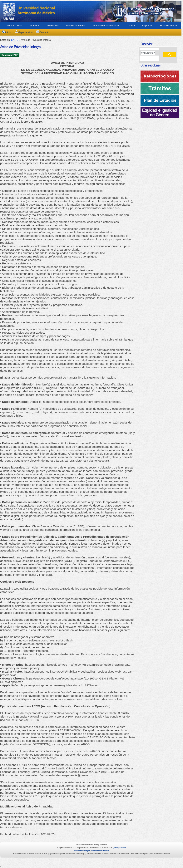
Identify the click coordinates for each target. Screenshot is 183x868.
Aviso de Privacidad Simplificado (100, 851)
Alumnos (35, 25)
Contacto (43, 32)
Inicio (7, 32)
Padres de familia (76, 25)
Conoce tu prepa (13, 25)
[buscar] (148, 53)
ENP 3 (15, 40)
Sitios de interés (168, 25)
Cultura (131, 25)
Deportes (147, 25)
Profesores (53, 25)
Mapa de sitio (24, 32)
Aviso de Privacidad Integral (82, 851)
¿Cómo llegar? (117, 848)
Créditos (124, 848)
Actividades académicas (106, 25)
